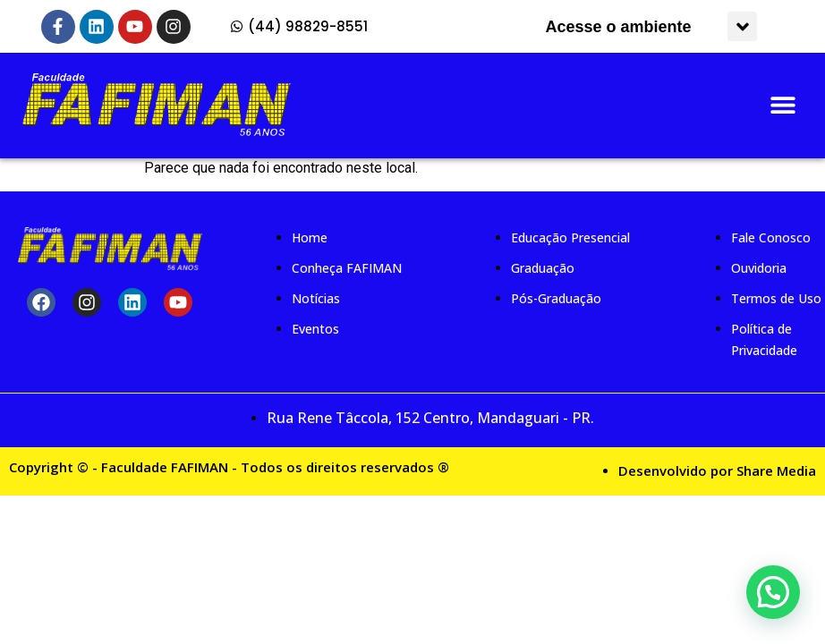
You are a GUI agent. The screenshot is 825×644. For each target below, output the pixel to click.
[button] (742, 26)
